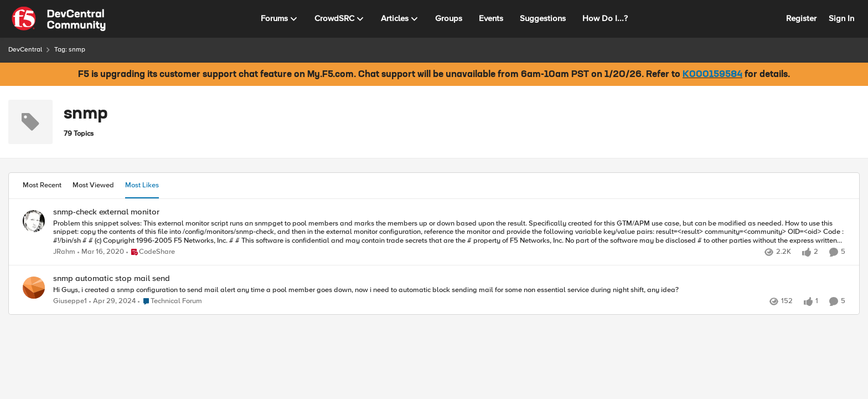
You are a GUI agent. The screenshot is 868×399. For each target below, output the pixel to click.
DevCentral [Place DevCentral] (25, 50)
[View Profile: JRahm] (34, 221)
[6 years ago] (101, 252)
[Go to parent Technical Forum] (170, 301)
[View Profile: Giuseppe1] (34, 288)
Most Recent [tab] (42, 185)
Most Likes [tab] (142, 185)
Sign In (841, 18)
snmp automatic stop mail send (112, 278)
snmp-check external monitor (106, 212)
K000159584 (712, 75)
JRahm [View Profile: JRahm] (64, 252)
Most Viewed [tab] (93, 185)
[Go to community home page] (59, 19)
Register (801, 18)
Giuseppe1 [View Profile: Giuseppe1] (70, 301)
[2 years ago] (112, 301)
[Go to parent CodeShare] (151, 252)
